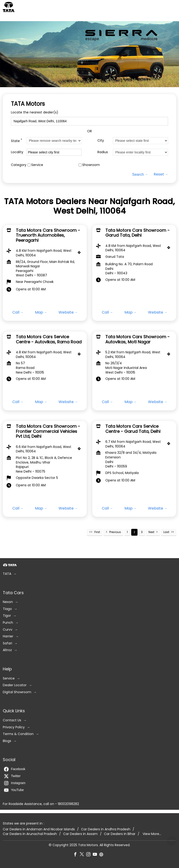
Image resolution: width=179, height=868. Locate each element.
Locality (17, 152)
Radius (103, 152)
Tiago (7, 609)
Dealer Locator (15, 685)
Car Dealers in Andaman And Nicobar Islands (39, 829)
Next (151, 532)
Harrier (8, 636)
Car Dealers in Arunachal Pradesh (30, 834)
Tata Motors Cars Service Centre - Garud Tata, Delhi (133, 429)
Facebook (15, 769)
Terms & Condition (18, 734)
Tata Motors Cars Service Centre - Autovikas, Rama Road (49, 339)
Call (16, 312)
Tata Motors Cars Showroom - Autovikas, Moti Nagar (138, 339)
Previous (115, 532)
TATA (7, 574)
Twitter (12, 776)
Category (19, 165)
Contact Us (12, 720)
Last (166, 532)
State (17, 141)
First (97, 532)
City (101, 141)
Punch (8, 623)
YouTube (14, 790)
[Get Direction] (80, 254)
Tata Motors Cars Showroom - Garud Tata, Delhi (138, 233)
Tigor (7, 616)
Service (37, 165)
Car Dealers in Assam (80, 834)
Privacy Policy (14, 727)
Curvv (8, 629)
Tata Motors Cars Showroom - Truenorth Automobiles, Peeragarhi (48, 235)
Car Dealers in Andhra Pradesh (106, 829)
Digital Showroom (17, 692)
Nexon (8, 602)
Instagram (15, 783)
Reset (159, 174)
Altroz (7, 650)
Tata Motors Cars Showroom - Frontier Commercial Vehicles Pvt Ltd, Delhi (48, 431)
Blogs (7, 741)
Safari (7, 643)
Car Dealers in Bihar (120, 834)
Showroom (91, 165)
